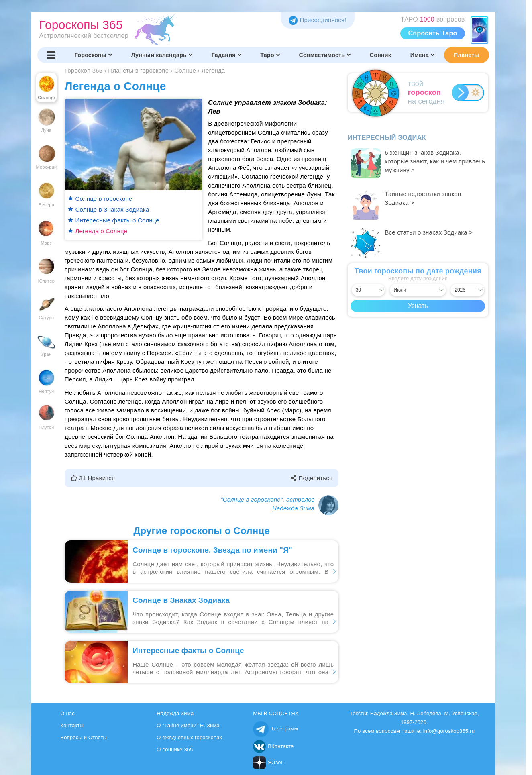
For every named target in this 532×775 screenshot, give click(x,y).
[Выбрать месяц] (418, 290)
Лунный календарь (162, 55)
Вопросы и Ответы (84, 737)
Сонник (380, 55)
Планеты (467, 55)
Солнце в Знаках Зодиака (112, 209)
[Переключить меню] (51, 55)
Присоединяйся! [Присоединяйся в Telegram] (317, 20)
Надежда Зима (293, 508)
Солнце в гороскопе (104, 199)
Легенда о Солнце (102, 231)
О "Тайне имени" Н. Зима (188, 725)
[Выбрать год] (467, 290)
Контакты (72, 725)
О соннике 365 (175, 750)
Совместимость (325, 55)
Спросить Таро (433, 33)
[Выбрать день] (369, 290)
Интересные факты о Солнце (117, 220)
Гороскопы (94, 55)
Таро (270, 55)
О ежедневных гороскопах (189, 737)
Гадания (226, 55)
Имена (422, 55)
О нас (67, 713)
